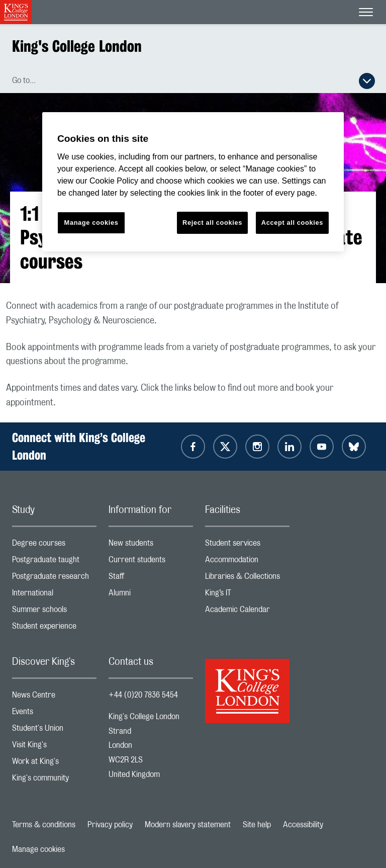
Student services (247, 545)
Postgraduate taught (54, 562)
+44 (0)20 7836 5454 (143, 695)
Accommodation (247, 562)
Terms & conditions (44, 825)
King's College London (77, 46)
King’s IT (247, 595)
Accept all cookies (292, 223)
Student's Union (54, 730)
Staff (151, 579)
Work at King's (54, 764)
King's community (54, 780)
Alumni (151, 595)
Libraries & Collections (247, 579)
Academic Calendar (247, 612)
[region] (193, 182)
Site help (257, 825)
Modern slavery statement (188, 825)
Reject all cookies (212, 223)
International (54, 595)
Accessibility (303, 825)
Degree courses (54, 545)
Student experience (54, 628)
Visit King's (54, 747)
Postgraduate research (54, 579)
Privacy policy (110, 825)
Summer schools (54, 612)
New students (151, 545)
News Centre (54, 697)
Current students (151, 562)
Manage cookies (38, 849)
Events (54, 714)
